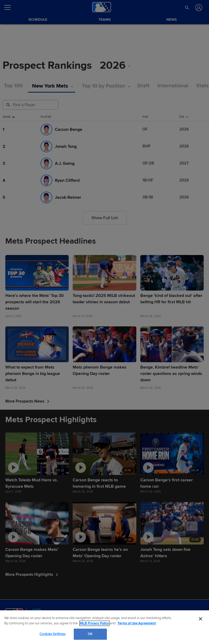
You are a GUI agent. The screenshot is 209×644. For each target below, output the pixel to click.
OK (90, 634)
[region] (104, 627)
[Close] (201, 619)
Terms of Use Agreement (137, 623)
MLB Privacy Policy (94, 623)
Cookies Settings (53, 634)
